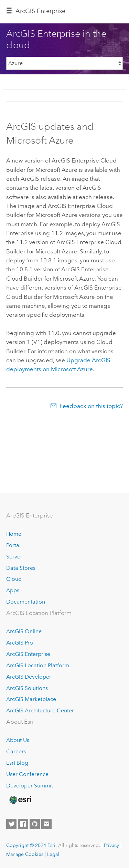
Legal (53, 854)
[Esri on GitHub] (35, 824)
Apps (13, 590)
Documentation (26, 602)
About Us (18, 740)
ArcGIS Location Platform (38, 665)
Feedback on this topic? (91, 406)
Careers (16, 751)
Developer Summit (30, 786)
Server (14, 557)
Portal (13, 545)
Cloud (14, 579)
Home (14, 534)
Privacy (111, 845)
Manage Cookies (25, 854)
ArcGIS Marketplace (31, 699)
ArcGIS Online (24, 631)
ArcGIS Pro (20, 643)
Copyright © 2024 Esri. (31, 845)
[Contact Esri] (46, 824)
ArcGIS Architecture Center (40, 710)
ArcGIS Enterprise (40, 11)
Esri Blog (17, 763)
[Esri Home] (20, 800)
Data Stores (21, 568)
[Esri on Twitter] (11, 824)
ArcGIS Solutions (27, 688)
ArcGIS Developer (29, 677)
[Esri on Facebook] (23, 824)
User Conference (27, 774)
